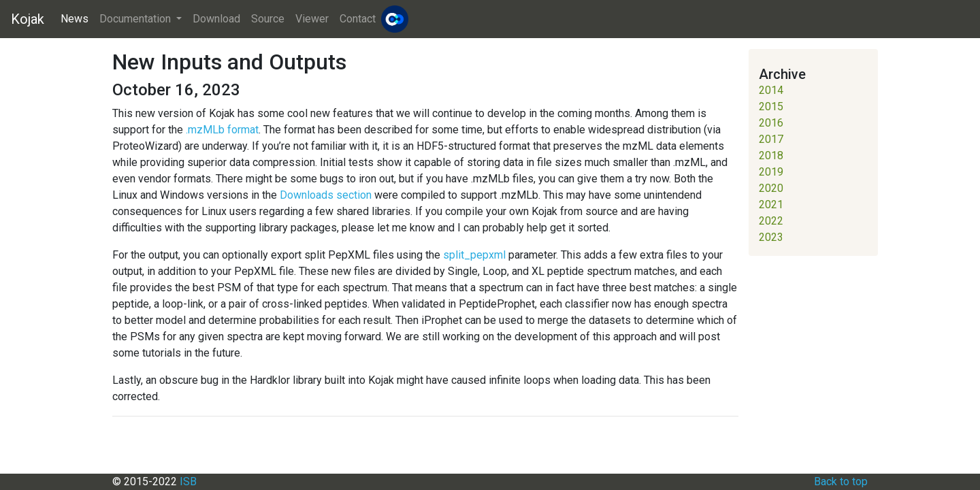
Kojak (28, 19)
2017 (771, 139)
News (75, 19)
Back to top (841, 481)
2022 (771, 221)
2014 (771, 90)
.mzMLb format (222, 130)
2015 (771, 107)
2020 (771, 188)
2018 (771, 156)
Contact (358, 19)
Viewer (312, 19)
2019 (771, 172)
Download (216, 19)
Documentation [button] (136, 19)
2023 (771, 237)
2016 (771, 123)
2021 (771, 205)
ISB (188, 481)
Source (268, 19)
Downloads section (326, 195)
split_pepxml (474, 255)
